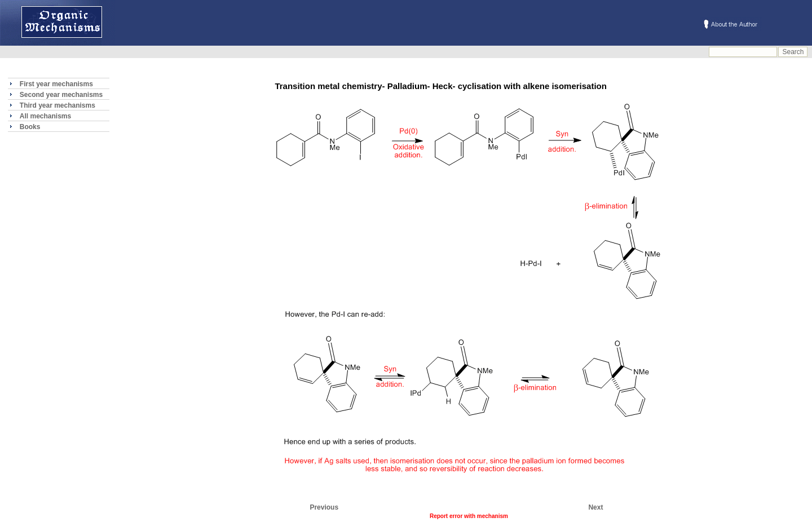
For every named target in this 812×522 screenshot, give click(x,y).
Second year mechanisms (61, 95)
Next (595, 507)
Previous (324, 507)
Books (30, 127)
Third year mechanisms (58, 105)
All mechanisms (45, 116)
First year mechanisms (56, 84)
